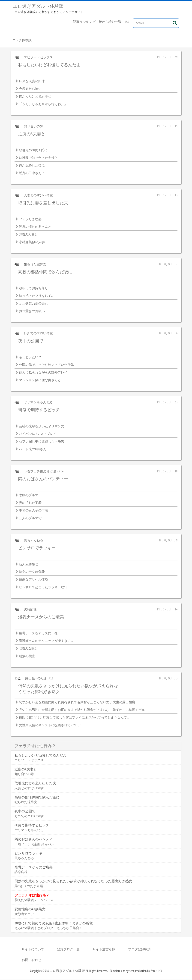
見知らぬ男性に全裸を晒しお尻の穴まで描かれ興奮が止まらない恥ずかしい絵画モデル (82, 710)
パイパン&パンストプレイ (38, 434)
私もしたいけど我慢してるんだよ (49, 65)
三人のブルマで (30, 518)
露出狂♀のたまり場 (39, 679)
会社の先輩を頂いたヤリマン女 (42, 427)
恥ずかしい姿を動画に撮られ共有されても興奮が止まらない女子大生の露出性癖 (77, 703)
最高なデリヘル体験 (33, 580)
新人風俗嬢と (29, 565)
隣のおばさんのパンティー (43, 479)
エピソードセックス (38, 58)
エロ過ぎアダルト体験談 (38, 6)
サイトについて (33, 950)
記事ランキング (84, 22)
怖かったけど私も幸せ (35, 97)
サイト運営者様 (104, 950)
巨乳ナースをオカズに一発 (38, 634)
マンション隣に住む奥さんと (40, 380)
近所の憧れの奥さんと (35, 227)
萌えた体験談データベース (34, 900)
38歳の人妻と (28, 235)
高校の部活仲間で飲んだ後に (45, 272)
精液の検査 (27, 656)
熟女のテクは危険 (32, 572)
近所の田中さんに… (33, 173)
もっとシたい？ (30, 358)
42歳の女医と (28, 649)
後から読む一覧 (110, 22)
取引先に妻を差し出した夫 (43, 203)
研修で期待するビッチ (39, 410)
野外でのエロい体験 (38, 334)
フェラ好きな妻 (30, 220)
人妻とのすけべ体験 (38, 196)
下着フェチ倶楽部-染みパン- (44, 472)
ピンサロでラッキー (37, 548)
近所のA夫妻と (32, 134)
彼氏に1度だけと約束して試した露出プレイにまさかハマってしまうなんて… (74, 718)
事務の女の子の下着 (33, 511)
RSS (127, 22)
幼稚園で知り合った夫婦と (38, 158)
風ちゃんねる (33, 541)
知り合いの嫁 (33, 127)
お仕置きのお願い (32, 311)
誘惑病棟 (30, 610)
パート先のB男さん (33, 449)
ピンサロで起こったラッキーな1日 (44, 587)
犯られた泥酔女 (35, 265)
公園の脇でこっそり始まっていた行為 (46, 365)
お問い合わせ (32, 960)
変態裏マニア (24, 914)
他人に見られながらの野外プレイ (43, 373)
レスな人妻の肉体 (32, 82)
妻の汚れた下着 (30, 503)
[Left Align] (175, 23)
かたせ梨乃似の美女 (33, 304)
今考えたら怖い (30, 89)
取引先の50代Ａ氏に (33, 151)
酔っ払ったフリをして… (36, 296)
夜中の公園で (31, 341)
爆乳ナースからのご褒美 (41, 617)
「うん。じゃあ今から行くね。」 (43, 104)
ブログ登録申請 (139, 950)
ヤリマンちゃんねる (38, 403)
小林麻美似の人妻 (32, 242)
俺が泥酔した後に (32, 166)
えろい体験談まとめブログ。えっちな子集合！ (48, 928)
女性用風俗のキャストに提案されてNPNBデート (53, 726)
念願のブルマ (29, 496)
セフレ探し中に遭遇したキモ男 (42, 442)
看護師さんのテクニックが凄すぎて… (46, 641)
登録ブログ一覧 (68, 950)
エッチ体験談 (22, 40)
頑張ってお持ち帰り (33, 289)
